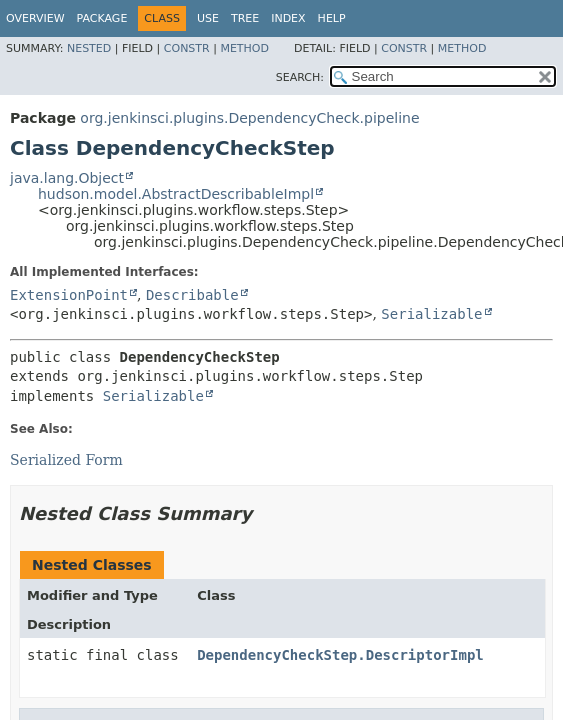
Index (288, 18)
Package (102, 18)
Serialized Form (66, 460)
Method (244, 48)
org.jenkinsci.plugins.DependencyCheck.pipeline (249, 118)
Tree (245, 18)
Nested (89, 48)
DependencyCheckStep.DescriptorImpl (340, 655)
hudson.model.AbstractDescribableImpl (176, 194)
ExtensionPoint (69, 295)
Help (332, 18)
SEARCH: (300, 77)
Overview (35, 18)
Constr (187, 48)
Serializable (431, 314)
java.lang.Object (67, 178)
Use (208, 18)
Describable (192, 295)
